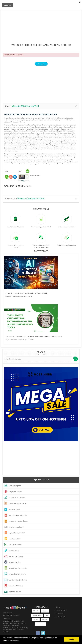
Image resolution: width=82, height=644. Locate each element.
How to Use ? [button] (25, 198)
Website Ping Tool (15, 562)
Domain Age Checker (16, 556)
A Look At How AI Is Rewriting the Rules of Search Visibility (27, 293)
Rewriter (36, 620)
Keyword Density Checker (17, 574)
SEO (47, 615)
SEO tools (36, 611)
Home (58, 607)
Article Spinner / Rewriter (17, 497)
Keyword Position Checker (18, 503)
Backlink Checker (14, 539)
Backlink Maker (14, 550)
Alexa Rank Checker (15, 545)
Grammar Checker (37, 615)
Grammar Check (14, 509)
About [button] (22, 106)
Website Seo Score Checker (18, 568)
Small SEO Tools (40, 624)
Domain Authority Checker (18, 515)
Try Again (41, 64)
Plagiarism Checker (15, 492)
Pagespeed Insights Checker (18, 521)
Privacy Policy (60, 616)
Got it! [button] (71, 639)
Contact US (60, 613)
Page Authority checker (17, 533)
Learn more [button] (15, 641)
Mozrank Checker (15, 592)
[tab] (41, 106)
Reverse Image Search (16, 527)
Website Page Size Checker (18, 580)
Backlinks (45, 620)
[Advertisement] (41, 27)
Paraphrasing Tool (15, 486)
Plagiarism (45, 611)
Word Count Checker (16, 586)
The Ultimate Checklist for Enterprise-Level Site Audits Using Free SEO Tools (34, 336)
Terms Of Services (62, 610)
